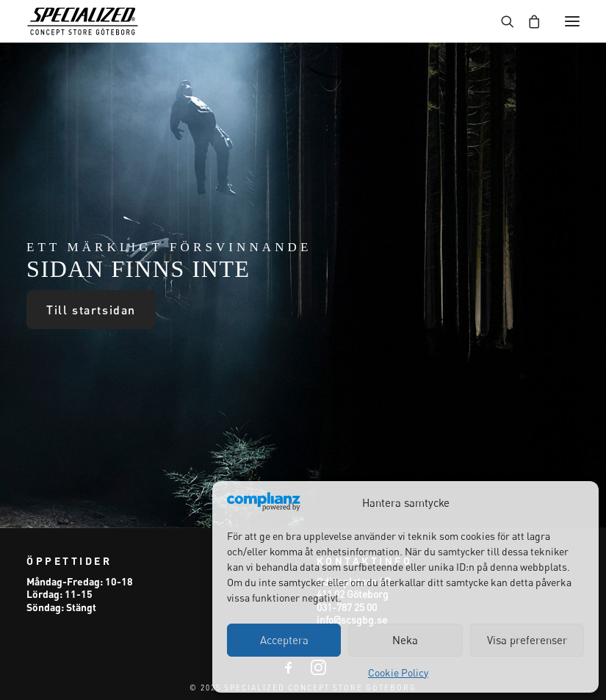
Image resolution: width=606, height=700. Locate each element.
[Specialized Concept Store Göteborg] (83, 21)
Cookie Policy (398, 672)
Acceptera (284, 640)
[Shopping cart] (527, 21)
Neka (405, 640)
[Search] (501, 21)
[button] (572, 21)
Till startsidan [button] (91, 310)
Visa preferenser (527, 640)
